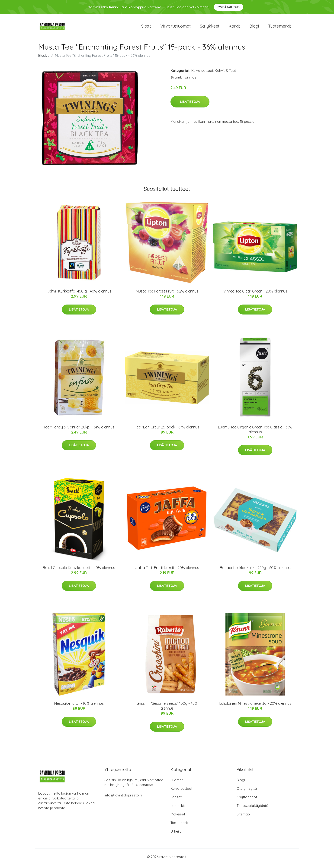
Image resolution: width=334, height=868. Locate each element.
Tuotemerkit (280, 28)
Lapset (176, 800)
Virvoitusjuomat (175, 28)
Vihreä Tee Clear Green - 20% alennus (255, 294)
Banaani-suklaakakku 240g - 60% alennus (255, 571)
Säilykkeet (210, 28)
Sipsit (146, 28)
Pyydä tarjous (229, 7)
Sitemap (243, 817)
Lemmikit (178, 809)
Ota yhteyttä (247, 792)
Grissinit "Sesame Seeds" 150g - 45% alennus (167, 709)
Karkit (234, 28)
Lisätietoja (190, 105)
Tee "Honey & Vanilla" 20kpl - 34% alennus (79, 430)
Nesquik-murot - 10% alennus (79, 707)
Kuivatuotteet (202, 74)
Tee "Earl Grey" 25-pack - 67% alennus (167, 430)
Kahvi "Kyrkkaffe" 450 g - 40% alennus (79, 294)
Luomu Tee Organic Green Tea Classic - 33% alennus (255, 433)
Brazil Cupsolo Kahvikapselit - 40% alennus (79, 571)
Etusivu (44, 59)
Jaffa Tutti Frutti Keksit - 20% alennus (167, 571)
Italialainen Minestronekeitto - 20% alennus (255, 707)
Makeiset (178, 817)
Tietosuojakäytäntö (252, 809)
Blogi (254, 28)
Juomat (177, 783)
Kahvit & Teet (225, 74)
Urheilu (176, 835)
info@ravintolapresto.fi (123, 798)
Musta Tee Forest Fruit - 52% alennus (167, 294)
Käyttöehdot (247, 800)
